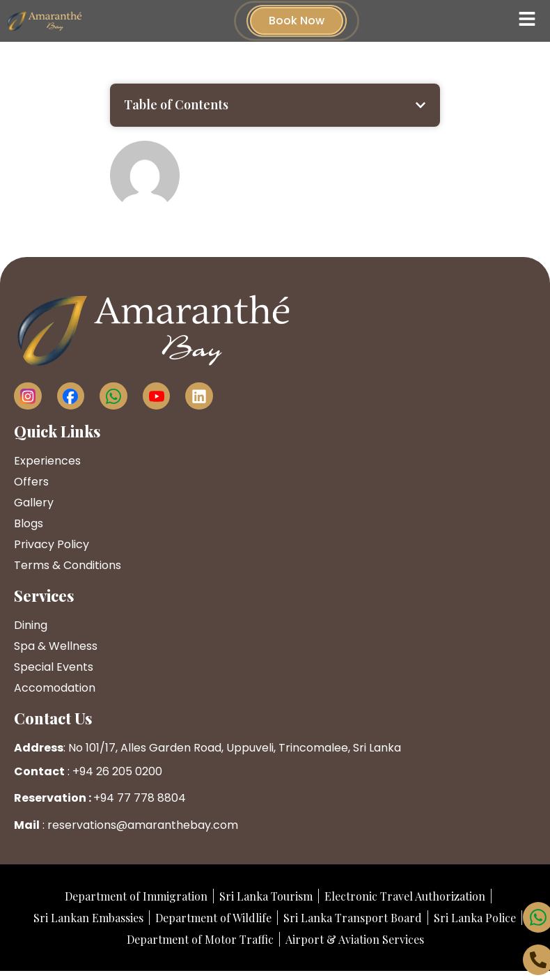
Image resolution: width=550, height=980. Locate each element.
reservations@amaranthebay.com (143, 825)
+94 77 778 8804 (140, 798)
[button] (421, 105)
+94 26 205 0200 (117, 771)
